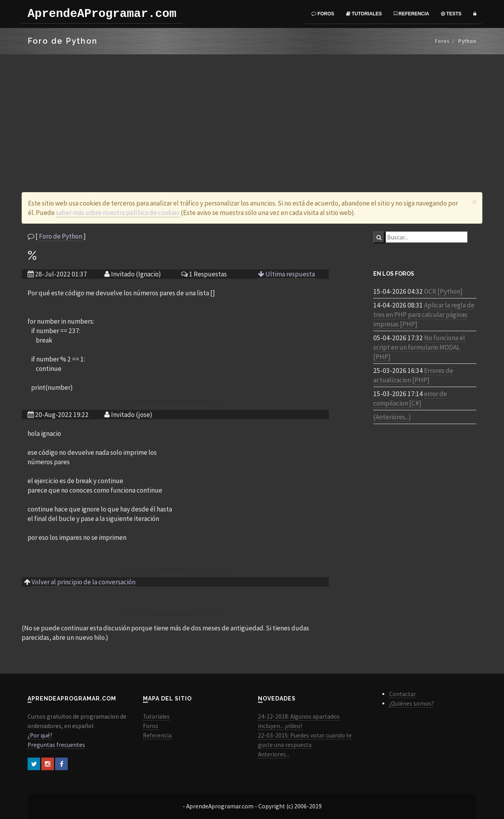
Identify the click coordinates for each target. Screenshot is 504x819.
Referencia (411, 14)
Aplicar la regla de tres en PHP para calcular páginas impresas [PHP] (424, 315)
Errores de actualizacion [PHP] (413, 375)
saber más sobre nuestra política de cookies (118, 213)
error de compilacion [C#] (410, 398)
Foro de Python (61, 236)
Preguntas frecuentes (56, 745)
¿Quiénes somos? (411, 703)
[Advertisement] (252, 113)
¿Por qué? (40, 735)
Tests (451, 14)
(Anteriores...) (392, 417)
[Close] (474, 202)
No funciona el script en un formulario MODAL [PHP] (419, 347)
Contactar (402, 694)
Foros (323, 14)
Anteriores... (274, 754)
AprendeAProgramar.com (102, 14)
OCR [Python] (443, 291)
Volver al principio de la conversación (83, 582)
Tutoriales (364, 14)
